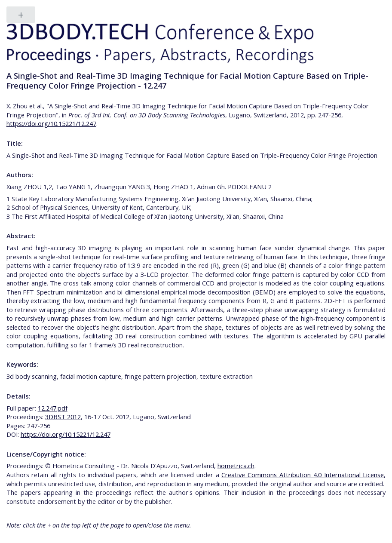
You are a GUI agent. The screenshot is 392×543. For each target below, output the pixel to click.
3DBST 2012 (63, 417)
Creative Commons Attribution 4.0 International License (303, 475)
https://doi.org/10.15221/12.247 (51, 123)
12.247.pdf (53, 408)
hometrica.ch (236, 466)
